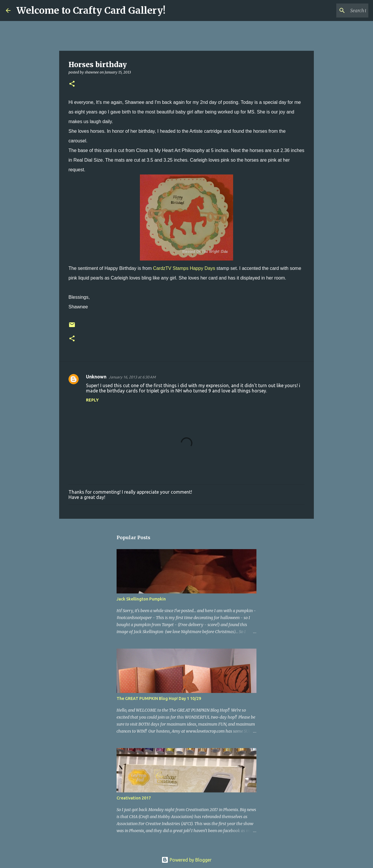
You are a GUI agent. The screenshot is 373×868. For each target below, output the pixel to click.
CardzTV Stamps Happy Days (184, 268)
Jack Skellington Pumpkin (141, 599)
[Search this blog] (338, 11)
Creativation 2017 (134, 798)
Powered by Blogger (186, 860)
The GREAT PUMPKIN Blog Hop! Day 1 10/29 (159, 698)
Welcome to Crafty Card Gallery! (91, 11)
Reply (92, 400)
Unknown (96, 377)
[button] (72, 84)
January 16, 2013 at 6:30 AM (132, 377)
